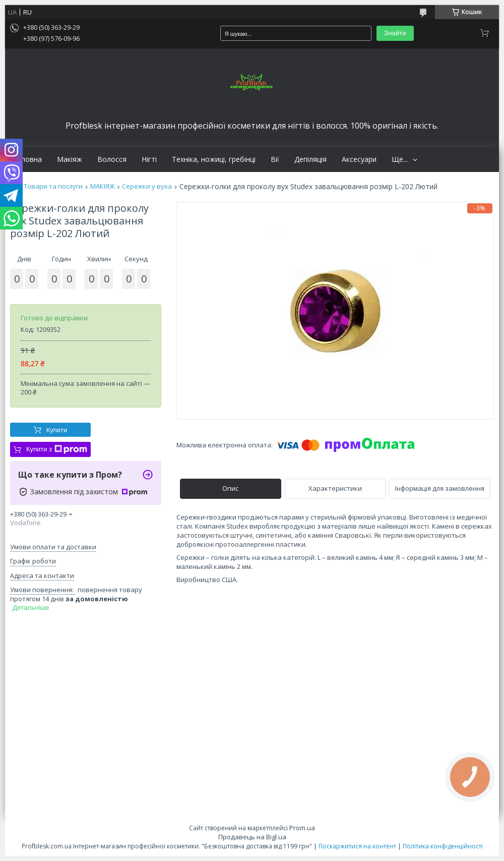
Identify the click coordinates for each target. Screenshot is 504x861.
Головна (27, 159)
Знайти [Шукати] (395, 33)
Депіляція (310, 159)
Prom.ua (302, 828)
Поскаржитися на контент (357, 846)
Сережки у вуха (147, 186)
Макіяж (70, 159)
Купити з (57, 449)
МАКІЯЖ (103, 186)
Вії (275, 159)
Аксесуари (359, 159)
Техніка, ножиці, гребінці (214, 159)
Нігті (149, 159)
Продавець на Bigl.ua (252, 837)
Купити (57, 430)
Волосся (112, 159)
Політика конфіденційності (443, 846)
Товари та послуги (53, 186)
